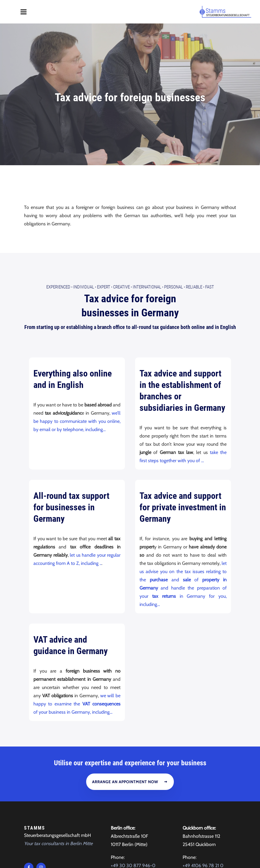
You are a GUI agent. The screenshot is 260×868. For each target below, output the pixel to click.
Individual (84, 207)
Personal (174, 207)
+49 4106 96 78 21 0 (203, 786)
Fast (210, 207)
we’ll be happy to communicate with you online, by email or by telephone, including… (77, 341)
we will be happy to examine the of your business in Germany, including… (77, 624)
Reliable (194, 207)
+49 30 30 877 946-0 (133, 786)
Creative (121, 207)
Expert (104, 207)
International (147, 207)
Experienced (58, 207)
